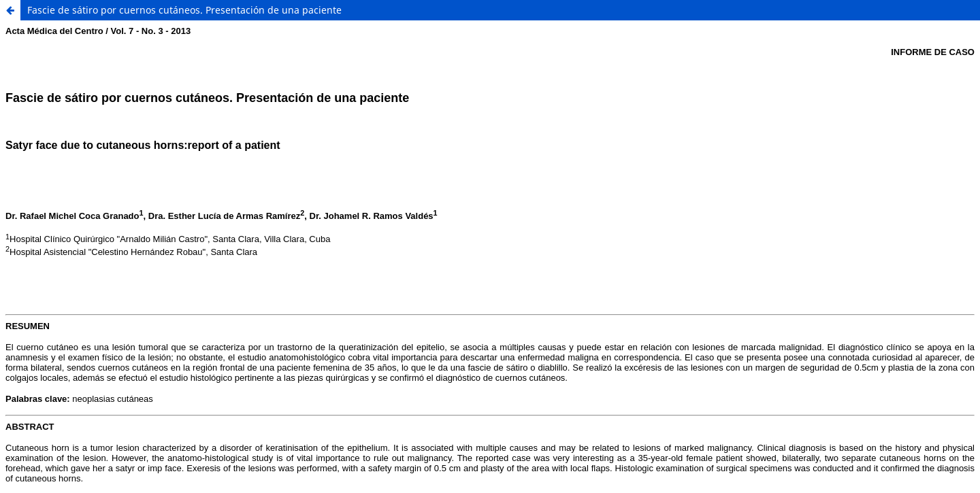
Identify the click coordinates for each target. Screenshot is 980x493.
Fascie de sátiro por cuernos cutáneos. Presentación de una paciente (184, 10)
